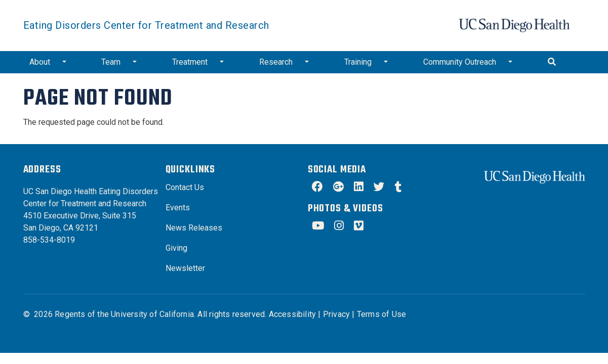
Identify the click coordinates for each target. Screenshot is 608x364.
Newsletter (185, 268)
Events (178, 208)
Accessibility (293, 314)
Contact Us (185, 187)
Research (276, 62)
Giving (176, 248)
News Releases (194, 228)
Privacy (336, 314)
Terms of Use (381, 314)
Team (111, 62)
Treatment (190, 62)
